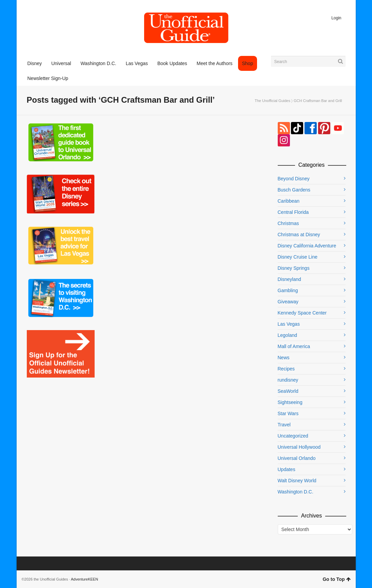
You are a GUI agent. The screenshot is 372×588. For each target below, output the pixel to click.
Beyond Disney (294, 179)
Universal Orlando (297, 458)
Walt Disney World (297, 481)
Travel (284, 425)
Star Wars (288, 413)
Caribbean (289, 201)
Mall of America (294, 346)
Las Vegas (289, 324)
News (284, 358)
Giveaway (288, 302)
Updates (287, 469)
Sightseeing (290, 402)
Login (336, 18)
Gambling (288, 290)
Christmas (288, 223)
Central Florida (293, 212)
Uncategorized (293, 436)
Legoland (288, 335)
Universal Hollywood (299, 447)
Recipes (286, 369)
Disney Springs (294, 268)
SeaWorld (288, 391)
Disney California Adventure (307, 246)
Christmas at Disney (299, 235)
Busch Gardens (294, 190)
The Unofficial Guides (272, 101)
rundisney (288, 380)
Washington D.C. (296, 492)
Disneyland (289, 279)
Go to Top (336, 579)
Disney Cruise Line (298, 257)
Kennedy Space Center (302, 313)
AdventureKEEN (84, 579)
